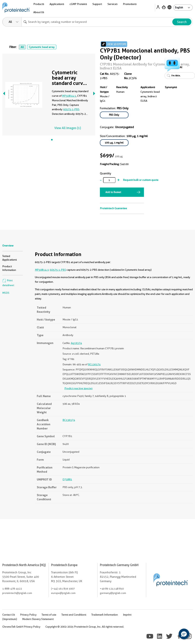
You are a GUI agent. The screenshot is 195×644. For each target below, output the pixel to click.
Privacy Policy (28, 615)
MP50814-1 (69, 96)
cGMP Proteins (78, 4)
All (22, 47)
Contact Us (9, 615)
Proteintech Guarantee (113, 208)
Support (97, 4)
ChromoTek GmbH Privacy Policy (21, 627)
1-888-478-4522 (12, 589)
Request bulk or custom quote (141, 180)
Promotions (130, 4)
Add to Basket (113, 192)
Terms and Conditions (74, 615)
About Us (39, 12)
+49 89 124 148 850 (112, 589)
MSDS (6, 293)
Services (112, 4)
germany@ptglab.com (113, 593)
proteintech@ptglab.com (17, 593)
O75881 (67, 479)
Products (39, 4)
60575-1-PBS (71, 109)
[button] (184, 634)
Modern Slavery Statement (38, 619)
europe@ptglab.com (63, 593)
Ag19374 (76, 343)
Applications (57, 4)
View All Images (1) (68, 128)
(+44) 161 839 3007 (63, 589)
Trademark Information (105, 615)
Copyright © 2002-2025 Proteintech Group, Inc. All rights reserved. (85, 627)
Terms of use (49, 615)
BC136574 (94, 364)
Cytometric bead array (42, 47)
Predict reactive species (78, 388)
